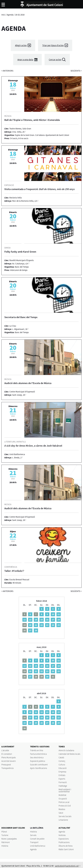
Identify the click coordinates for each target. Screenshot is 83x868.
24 (53, 625)
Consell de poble (37, 839)
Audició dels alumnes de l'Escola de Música (28, 383)
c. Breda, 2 (17, 458)
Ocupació (63, 799)
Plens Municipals (9, 757)
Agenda (10, 15)
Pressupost (6, 765)
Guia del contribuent (39, 765)
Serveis (33, 835)
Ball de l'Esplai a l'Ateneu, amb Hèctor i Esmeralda (32, 120)
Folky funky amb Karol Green (20, 252)
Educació (63, 768)
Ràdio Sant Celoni (66, 849)
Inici (3, 15)
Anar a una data (25, 60)
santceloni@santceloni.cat (67, 866)
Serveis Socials (65, 816)
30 (47, 677)
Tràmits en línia (37, 750)
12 (25, 620)
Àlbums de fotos (66, 846)
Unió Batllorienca (38, 846)
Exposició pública (38, 761)
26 (42, 723)
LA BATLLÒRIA (37, 828)
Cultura (62, 765)
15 (42, 620)
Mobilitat (62, 795)
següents (76, 71)
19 (42, 717)
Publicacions (64, 842)
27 (30, 630)
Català (61, 757)
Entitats (62, 775)
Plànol (4, 832)
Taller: (14, 571)
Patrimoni (6, 842)
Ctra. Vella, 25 (18, 132)
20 (30, 625)
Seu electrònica (37, 757)
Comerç (62, 761)
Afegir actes (21, 45)
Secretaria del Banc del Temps (21, 317)
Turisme (5, 835)
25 (59, 625)
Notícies (62, 835)
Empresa (62, 772)
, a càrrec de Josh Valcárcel (33, 446)
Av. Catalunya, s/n (20, 264)
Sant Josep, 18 (19, 395)
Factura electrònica (38, 754)
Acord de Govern (9, 761)
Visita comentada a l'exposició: (40, 189)
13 (30, 620)
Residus (62, 809)
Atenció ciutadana (66, 750)
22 (42, 625)
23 (47, 625)
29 (59, 723)
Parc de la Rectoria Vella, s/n (25, 201)
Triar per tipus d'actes (53, 45)
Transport (34, 842)
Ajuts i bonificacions (39, 768)
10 (53, 614)
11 (59, 614)
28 (36, 630)
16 (47, 620)
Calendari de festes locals (69, 754)
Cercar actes (55, 60)
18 (59, 620)
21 (36, 625)
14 (36, 620)
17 (53, 620)
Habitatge (63, 786)
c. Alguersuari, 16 (20, 329)
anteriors (7, 71)
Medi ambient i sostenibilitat (65, 790)
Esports (62, 779)
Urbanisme (63, 820)
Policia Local (64, 802)
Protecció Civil (65, 806)
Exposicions (64, 839)
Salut (61, 813)
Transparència (7, 768)
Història (5, 846)
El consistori (7, 754)
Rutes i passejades (9, 839)
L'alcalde (5, 750)
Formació (63, 782)
